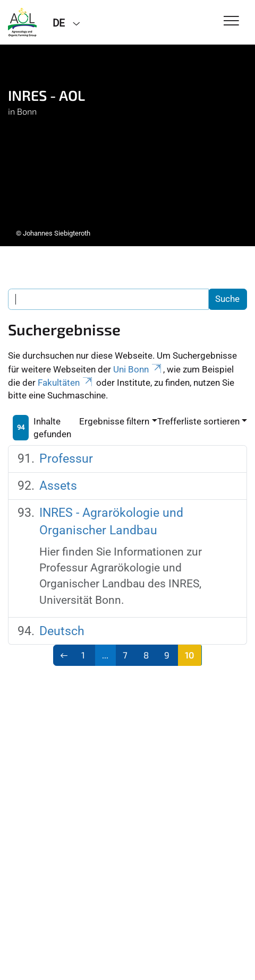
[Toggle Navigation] (231, 21)
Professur (66, 459)
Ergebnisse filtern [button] (114, 421)
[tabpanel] (127, 145)
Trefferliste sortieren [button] (198, 421)
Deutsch (62, 631)
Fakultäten (66, 383)
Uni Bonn (138, 369)
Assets (58, 486)
